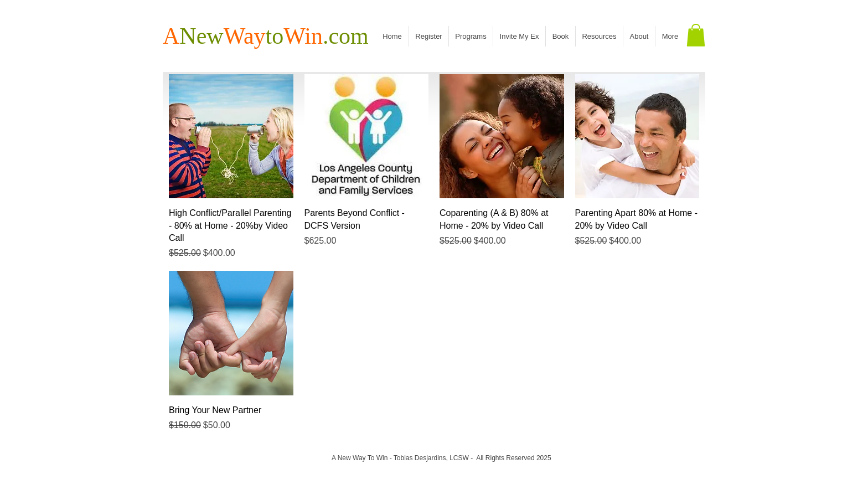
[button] (696, 35)
